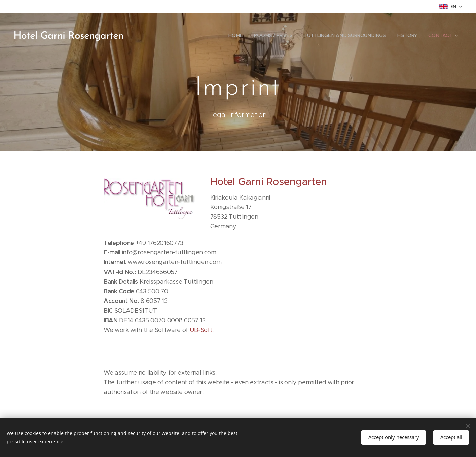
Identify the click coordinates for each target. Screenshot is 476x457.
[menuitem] (236, 35)
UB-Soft (201, 330)
